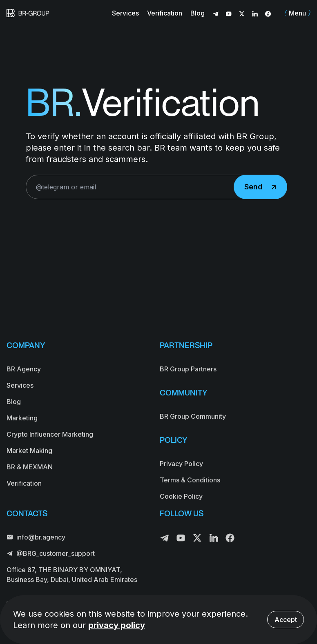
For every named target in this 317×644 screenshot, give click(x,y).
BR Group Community (193, 416)
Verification (165, 13)
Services (125, 13)
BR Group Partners (188, 369)
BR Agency (24, 369)
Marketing (22, 418)
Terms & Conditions (190, 480)
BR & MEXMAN (30, 467)
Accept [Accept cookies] (286, 620)
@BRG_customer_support (51, 553)
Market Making (29, 451)
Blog (198, 13)
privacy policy (117, 625)
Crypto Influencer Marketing (50, 434)
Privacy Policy (181, 464)
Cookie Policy (181, 496)
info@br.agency (36, 537)
